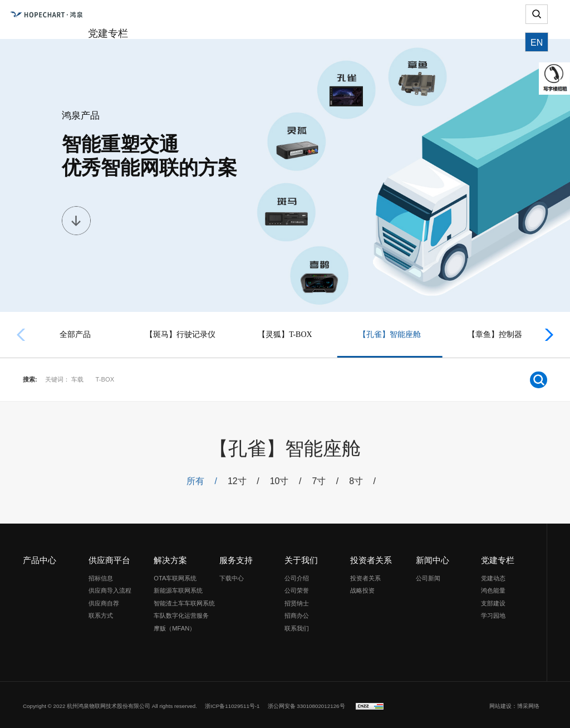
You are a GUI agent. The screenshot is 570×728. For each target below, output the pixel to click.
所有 (203, 485)
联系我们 (297, 626)
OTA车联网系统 (175, 575)
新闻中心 (433, 558)
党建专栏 (498, 558)
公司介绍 (297, 575)
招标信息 (101, 575)
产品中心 (40, 558)
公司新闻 (428, 575)
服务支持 (236, 558)
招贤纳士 (297, 600)
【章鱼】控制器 (495, 334)
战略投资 (362, 588)
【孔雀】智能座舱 (390, 334)
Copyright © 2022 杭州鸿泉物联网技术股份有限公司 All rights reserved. (110, 703)
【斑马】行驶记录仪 (180, 334)
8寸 (361, 485)
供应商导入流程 (110, 588)
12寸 (245, 485)
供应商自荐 (104, 600)
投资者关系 (371, 558)
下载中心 (232, 575)
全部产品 (75, 334)
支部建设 (493, 600)
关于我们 (301, 558)
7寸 (325, 485)
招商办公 (297, 613)
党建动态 (493, 575)
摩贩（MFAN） (175, 626)
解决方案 (170, 558)
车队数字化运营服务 (181, 613)
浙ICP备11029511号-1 (232, 703)
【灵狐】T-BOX (285, 334)
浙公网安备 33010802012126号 (306, 703)
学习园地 (493, 613)
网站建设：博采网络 (514, 703)
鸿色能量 (493, 588)
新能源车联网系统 (178, 588)
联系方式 (101, 613)
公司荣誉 (297, 588)
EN (537, 58)
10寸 (286, 485)
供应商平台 (109, 558)
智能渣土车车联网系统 (184, 600)
